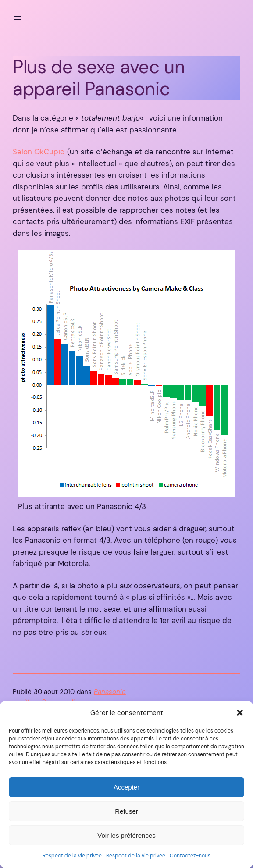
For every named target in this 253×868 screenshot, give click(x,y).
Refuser (126, 811)
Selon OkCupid (39, 152)
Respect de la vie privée (72, 856)
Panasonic (110, 692)
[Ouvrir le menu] (18, 18)
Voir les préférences (126, 835)
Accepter (126, 787)
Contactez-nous (190, 856)
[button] (240, 713)
